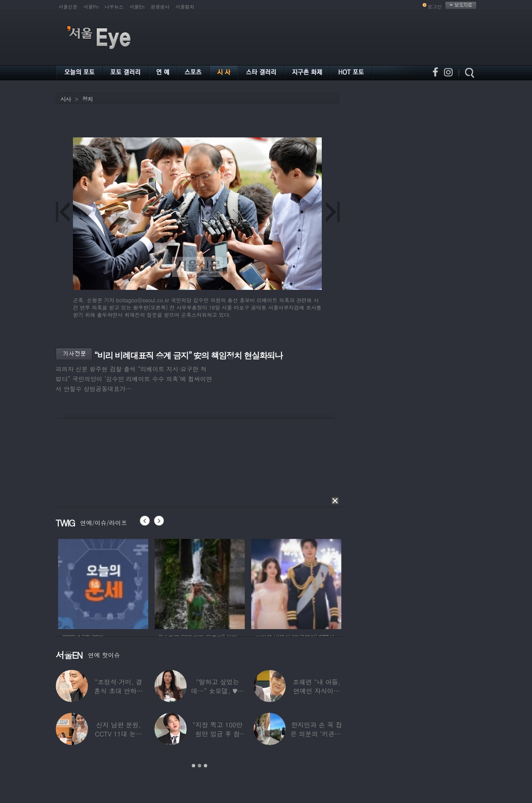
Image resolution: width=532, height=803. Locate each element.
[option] (120, 583)
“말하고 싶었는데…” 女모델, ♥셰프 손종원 (218, 691)
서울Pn (91, 7)
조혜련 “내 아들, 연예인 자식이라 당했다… (316, 691)
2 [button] (199, 766)
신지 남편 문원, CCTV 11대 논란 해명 (118, 734)
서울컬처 (185, 7)
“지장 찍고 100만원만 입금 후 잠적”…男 (218, 734)
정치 (88, 99)
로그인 (435, 7)
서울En (137, 7)
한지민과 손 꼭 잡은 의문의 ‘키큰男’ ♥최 (317, 734)
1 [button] (193, 766)
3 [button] (206, 766)
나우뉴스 (114, 7)
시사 (66, 99)
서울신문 (68, 7)
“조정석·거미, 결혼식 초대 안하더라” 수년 (118, 691)
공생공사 (160, 7)
